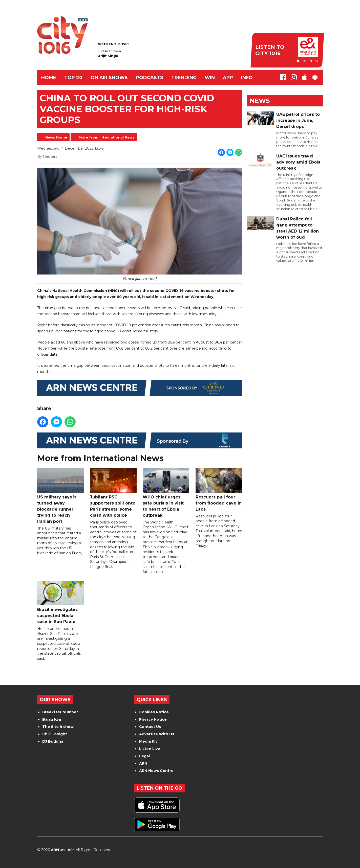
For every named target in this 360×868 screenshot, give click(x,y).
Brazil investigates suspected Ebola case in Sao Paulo (60, 602)
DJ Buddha (53, 741)
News (260, 101)
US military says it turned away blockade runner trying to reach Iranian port (60, 496)
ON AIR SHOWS (109, 78)
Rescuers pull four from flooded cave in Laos (219, 490)
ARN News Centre (156, 771)
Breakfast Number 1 (61, 712)
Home (49, 78)
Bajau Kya (52, 719)
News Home (56, 137)
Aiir (71, 850)
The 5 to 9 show (58, 727)
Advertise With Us (157, 734)
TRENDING (184, 78)
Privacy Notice (153, 719)
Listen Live (150, 749)
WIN (210, 78)
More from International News (107, 137)
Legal (144, 756)
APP (228, 78)
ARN (143, 763)
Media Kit (148, 741)
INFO (247, 78)
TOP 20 (73, 78)
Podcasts (150, 78)
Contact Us (150, 727)
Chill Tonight (55, 734)
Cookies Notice (154, 712)
